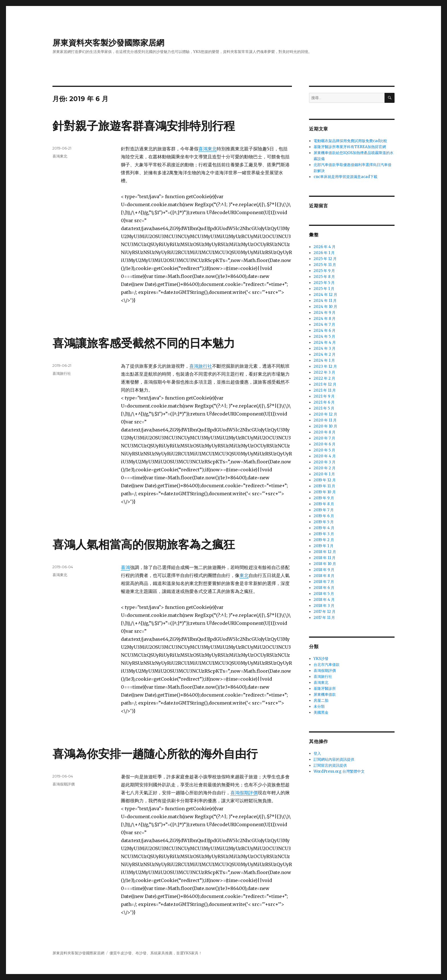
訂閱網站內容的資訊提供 (334, 759)
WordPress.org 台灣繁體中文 (339, 771)
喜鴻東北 (208, 149)
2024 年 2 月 (325, 354)
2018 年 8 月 (324, 576)
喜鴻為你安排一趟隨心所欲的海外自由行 (155, 754)
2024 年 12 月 (325, 295)
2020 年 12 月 (325, 414)
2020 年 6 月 (325, 444)
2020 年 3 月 (325, 462)
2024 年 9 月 (325, 313)
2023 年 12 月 (325, 366)
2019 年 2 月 (324, 540)
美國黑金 (321, 712)
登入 (317, 753)
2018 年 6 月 (324, 588)
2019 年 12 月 (325, 480)
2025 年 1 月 (324, 289)
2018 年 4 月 (324, 600)
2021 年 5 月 (324, 408)
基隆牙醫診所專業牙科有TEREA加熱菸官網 (350, 147)
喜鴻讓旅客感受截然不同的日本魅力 (144, 343)
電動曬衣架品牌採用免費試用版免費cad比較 (350, 141)
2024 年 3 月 (325, 348)
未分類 (319, 706)
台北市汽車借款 (327, 665)
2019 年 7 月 (324, 510)
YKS (187, 953)
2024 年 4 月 (325, 342)
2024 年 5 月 (324, 336)
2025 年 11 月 (325, 265)
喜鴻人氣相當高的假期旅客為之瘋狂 (144, 544)
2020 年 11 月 (325, 420)
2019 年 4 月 (324, 528)
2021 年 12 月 (325, 384)
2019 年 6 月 (324, 516)
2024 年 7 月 (324, 325)
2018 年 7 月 (324, 582)
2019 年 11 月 (324, 486)
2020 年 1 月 (324, 474)
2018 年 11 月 (325, 558)
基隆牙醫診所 (325, 689)
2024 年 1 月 (324, 360)
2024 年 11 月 (325, 301)
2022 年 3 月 (324, 372)
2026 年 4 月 (325, 247)
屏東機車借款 (325, 694)
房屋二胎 (321, 700)
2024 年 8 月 (325, 319)
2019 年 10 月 (325, 492)
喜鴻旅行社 (201, 366)
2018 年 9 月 (324, 570)
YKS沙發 (321, 659)
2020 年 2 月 (325, 468)
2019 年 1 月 (324, 546)
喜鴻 (125, 567)
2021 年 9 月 (324, 396)
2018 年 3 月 (324, 606)
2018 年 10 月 (325, 564)
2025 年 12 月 (325, 259)
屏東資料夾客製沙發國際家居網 (108, 43)
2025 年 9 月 (324, 271)
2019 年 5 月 (324, 522)
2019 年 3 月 (324, 534)
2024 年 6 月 (325, 331)
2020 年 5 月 (324, 450)
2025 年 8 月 (324, 277)
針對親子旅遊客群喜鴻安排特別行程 (144, 126)
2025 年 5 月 (324, 283)
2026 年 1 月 (324, 253)
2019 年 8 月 (324, 504)
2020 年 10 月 (325, 426)
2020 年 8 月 (325, 432)
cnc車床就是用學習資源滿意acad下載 (346, 177)
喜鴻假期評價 (244, 793)
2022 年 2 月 (324, 378)
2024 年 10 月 (325, 307)
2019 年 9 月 (324, 498)
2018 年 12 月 (325, 552)
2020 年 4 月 (325, 456)
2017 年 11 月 (324, 618)
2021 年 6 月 (324, 402)
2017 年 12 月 (325, 612)
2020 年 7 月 (324, 438)
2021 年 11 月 (325, 390)
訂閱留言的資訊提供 (330, 765)
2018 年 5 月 (324, 594)
